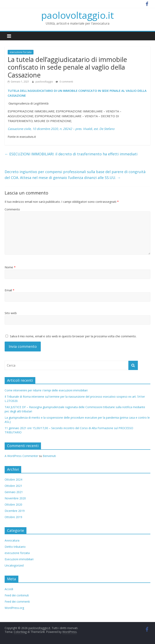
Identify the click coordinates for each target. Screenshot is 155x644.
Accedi (9, 589)
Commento (12, 209)
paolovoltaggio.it (77, 15)
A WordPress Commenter (21, 456)
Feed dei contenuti (17, 595)
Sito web (11, 313)
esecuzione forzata (21, 52)
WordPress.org (14, 608)
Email (9, 290)
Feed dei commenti (17, 602)
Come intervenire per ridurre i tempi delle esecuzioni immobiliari (46, 390)
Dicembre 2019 (15, 511)
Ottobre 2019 (13, 517)
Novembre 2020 (15, 498)
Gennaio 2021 (14, 492)
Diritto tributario (15, 547)
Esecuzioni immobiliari (19, 559)
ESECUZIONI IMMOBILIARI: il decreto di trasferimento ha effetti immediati (71, 154)
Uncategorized (14, 565)
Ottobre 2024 (13, 479)
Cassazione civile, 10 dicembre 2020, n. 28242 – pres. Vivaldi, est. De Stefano (61, 129)
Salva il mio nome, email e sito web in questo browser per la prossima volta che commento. (73, 336)
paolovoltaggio (45, 82)
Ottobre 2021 (13, 486)
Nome (10, 267)
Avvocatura (12, 540)
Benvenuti (49, 456)
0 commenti (64, 82)
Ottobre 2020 (13, 504)
